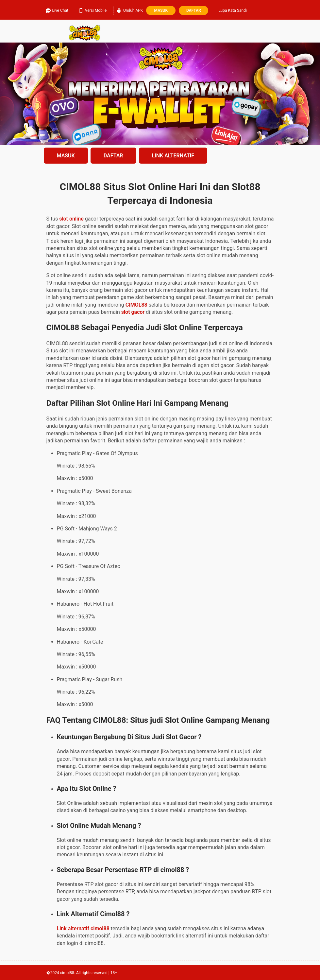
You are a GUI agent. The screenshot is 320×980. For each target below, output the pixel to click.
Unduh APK (130, 10)
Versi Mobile (93, 10)
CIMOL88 (136, 305)
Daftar (194, 10)
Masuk (161, 10)
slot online (71, 219)
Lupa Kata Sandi (233, 10)
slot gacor (133, 312)
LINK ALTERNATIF (173, 156)
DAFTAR (113, 156)
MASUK (66, 156)
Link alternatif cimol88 (83, 928)
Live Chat (57, 10)
